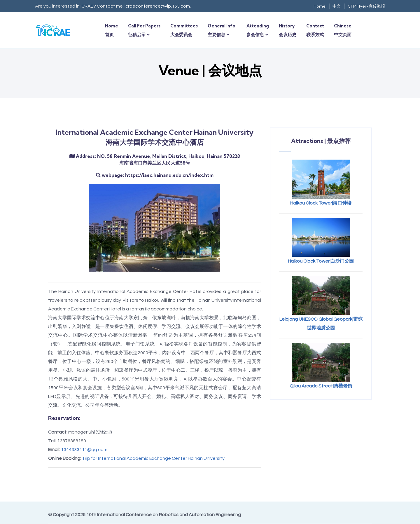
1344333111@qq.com (84, 450)
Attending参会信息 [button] (258, 30)
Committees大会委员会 (184, 30)
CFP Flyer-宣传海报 (366, 6)
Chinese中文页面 (343, 30)
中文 (337, 6)
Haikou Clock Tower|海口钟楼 (321, 203)
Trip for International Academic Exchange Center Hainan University (153, 458)
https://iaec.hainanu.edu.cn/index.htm (169, 175)
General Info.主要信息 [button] (222, 30)
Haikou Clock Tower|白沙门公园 (321, 261)
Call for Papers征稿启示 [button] (144, 30)
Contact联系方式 (315, 30)
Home (320, 6)
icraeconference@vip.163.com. (158, 6)
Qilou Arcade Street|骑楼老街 (321, 386)
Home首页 (112, 30)
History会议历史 (288, 30)
